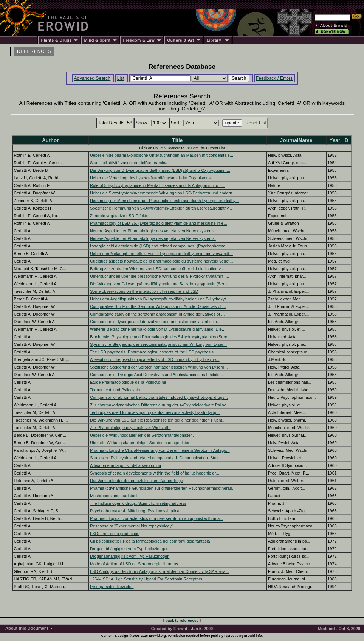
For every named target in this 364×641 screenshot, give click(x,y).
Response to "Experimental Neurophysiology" (132, 526)
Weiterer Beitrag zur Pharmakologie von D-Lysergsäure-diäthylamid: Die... (158, 329)
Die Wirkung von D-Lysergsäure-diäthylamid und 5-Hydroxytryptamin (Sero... (160, 284)
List (121, 78)
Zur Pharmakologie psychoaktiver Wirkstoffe (130, 428)
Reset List (256, 123)
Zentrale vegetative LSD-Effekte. (120, 216)
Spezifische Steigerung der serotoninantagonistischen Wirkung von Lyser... (158, 344)
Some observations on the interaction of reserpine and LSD (144, 291)
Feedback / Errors (274, 78)
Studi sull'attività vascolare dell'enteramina (129, 163)
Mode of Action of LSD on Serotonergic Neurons (134, 564)
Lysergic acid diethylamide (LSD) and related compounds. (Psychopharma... (160, 246)
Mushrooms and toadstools (115, 496)
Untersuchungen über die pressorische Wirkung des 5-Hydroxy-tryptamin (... (160, 276)
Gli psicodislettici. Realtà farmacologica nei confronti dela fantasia (150, 541)
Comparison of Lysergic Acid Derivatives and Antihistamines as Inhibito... (156, 375)
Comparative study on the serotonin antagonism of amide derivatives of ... (157, 314)
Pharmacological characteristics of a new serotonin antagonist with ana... (156, 518)
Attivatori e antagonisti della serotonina (125, 465)
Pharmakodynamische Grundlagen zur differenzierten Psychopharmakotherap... (163, 488)
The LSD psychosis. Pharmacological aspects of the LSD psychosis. (152, 352)
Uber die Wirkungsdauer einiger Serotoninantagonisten (140, 443)
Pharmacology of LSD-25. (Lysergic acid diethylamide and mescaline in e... (159, 223)
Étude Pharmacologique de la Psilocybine (128, 382)
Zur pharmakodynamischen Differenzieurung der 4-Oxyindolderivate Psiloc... (160, 405)
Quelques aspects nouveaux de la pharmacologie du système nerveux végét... (161, 261)
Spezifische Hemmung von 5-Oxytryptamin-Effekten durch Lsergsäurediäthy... (161, 208)
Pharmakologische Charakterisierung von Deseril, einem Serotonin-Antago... (160, 450)
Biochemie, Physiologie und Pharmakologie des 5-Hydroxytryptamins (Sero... (160, 337)
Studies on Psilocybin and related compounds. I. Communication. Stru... (156, 458)
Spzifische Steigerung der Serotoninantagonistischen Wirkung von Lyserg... (159, 367)
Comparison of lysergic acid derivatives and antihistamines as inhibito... (155, 322)
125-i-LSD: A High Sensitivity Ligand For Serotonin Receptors (146, 579)
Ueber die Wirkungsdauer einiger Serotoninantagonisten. (142, 435)
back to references (182, 620)
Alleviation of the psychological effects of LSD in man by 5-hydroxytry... (155, 359)
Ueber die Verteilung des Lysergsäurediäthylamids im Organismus (150, 178)
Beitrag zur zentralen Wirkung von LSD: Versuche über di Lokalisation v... (157, 269)
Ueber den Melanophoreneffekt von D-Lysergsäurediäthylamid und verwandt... (161, 254)
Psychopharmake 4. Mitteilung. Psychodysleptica (135, 511)
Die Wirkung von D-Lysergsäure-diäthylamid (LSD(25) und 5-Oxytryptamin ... (160, 170)
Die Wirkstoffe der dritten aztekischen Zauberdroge (136, 481)
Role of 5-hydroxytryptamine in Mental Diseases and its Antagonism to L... (158, 185)
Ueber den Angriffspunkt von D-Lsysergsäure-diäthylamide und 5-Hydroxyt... (160, 299)
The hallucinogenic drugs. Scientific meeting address (138, 503)
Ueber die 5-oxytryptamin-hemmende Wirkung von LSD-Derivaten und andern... (163, 193)
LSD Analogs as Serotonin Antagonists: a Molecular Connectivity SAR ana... (160, 571)
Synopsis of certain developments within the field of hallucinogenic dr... (155, 473)
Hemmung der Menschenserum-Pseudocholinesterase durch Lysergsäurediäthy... (164, 201)
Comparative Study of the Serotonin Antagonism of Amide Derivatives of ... (158, 306)
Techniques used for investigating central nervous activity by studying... (155, 412)
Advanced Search (92, 78)
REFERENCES (34, 51)
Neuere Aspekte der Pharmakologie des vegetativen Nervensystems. (153, 231)
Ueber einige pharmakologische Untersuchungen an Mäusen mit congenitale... (162, 155)
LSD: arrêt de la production (115, 534)
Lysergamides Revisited (112, 587)
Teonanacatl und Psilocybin (115, 390)
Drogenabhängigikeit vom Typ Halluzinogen (130, 556)
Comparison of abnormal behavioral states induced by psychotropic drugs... (159, 397)
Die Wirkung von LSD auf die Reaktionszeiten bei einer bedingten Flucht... (158, 420)
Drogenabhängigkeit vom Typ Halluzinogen (129, 549)
